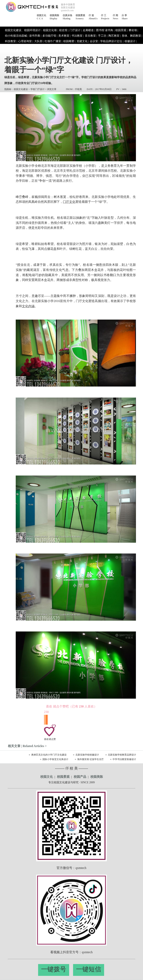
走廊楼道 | (89, 30)
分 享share (125, 17)
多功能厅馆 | (50, 36)
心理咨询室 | (26, 41)
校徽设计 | (131, 41)
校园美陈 (97, 777)
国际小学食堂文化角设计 (55, 759)
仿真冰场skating (67, 17)
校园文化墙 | (50, 30)
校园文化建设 (21, 89)
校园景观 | (121, 30)
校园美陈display (54, 17)
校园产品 (80, 777)
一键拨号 (54, 969)
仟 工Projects (105, 17)
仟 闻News (115, 17)
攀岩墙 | (133, 30)
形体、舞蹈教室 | (132, 36)
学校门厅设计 (38, 89)
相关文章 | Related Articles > (27, 746)
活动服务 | (40, 47)
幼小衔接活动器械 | (16, 36)
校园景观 (63, 777)
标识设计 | (27, 47)
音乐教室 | (91, 36)
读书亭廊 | (35, 36)
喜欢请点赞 (50, 739)
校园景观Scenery (80, 17)
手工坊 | (103, 36)
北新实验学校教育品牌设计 (122, 755)
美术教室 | (64, 36)
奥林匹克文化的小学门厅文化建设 (49, 755)
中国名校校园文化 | (59, 47)
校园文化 (47, 777)
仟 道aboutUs (93, 17)
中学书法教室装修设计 (124, 759)
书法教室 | (78, 36)
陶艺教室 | (115, 36)
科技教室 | (11, 41)
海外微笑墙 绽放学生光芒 (90, 759)
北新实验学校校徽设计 (87, 755)
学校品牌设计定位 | (112, 41)
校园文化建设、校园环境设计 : (23, 30)
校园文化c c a (41, 17)
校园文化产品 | (80, 47)
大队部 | (39, 41)
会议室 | (94, 41)
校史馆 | (64, 30)
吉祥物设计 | (12, 47)
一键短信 (89, 969)
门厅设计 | (76, 30)
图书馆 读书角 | (105, 30)
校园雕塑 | (69, 41)
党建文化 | (83, 41)
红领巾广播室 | (53, 41)
